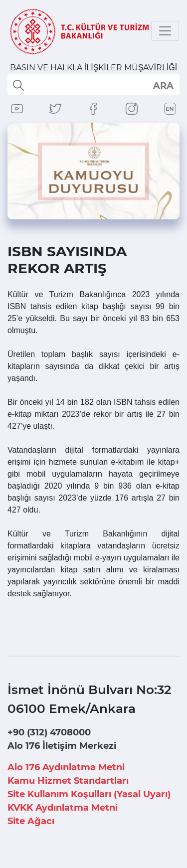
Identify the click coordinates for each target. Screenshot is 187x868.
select (163, 85)
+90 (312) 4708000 (49, 732)
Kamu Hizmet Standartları (68, 781)
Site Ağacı (31, 821)
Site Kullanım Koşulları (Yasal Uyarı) (89, 794)
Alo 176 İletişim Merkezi (62, 746)
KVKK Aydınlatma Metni (63, 808)
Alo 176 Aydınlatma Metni (66, 767)
